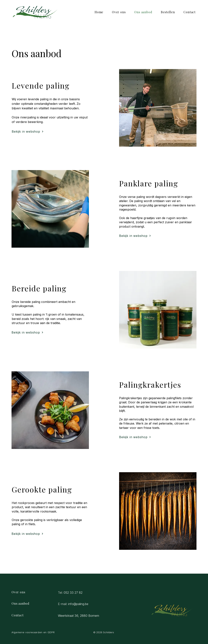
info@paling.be (78, 604)
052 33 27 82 (73, 593)
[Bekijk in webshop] (28, 131)
